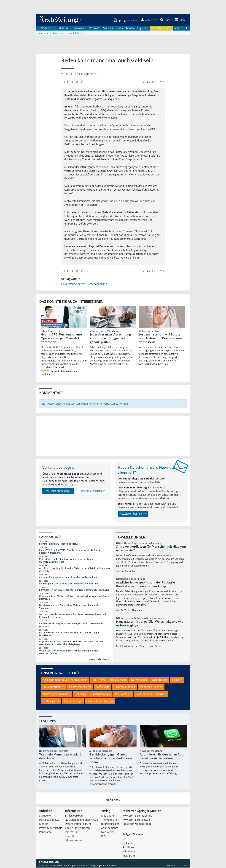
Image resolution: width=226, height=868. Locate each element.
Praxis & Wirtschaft (51, 828)
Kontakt (70, 837)
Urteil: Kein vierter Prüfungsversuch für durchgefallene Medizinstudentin (69, 652)
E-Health (177, 680)
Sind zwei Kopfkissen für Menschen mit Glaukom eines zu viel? (151, 549)
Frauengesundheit (54, 687)
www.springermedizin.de (137, 816)
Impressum (72, 832)
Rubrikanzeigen (110, 824)
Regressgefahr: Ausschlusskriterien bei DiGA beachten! (69, 584)
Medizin (63, 28)
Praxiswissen (79, 28)
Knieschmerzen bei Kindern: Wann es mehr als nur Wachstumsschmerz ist (66, 561)
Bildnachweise (73, 841)
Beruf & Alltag (118, 680)
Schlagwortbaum (75, 816)
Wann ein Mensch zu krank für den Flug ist (61, 757)
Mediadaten (108, 816)
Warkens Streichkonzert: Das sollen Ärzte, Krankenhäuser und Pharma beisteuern (73, 616)
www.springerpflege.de (136, 820)
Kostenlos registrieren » (93, 491)
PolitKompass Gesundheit (151, 694)
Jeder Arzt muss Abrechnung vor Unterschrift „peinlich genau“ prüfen (110, 339)
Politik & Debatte (161, 28)
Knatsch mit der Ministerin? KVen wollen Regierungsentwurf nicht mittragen (75, 598)
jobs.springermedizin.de (137, 824)
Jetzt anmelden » (58, 491)
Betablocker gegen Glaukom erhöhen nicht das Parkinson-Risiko (111, 759)
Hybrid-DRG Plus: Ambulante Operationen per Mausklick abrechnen (61, 339)
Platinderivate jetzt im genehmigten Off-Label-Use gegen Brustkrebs (70, 634)
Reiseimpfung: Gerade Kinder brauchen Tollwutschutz (68, 578)
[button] (180, 20)
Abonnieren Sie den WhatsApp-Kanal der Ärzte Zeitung (162, 757)
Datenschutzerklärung (78, 824)
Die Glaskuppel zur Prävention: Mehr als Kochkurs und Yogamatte (69, 607)
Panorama (45, 832)
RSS (103, 837)
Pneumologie (123, 694)
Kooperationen (125, 28)
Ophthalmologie (101, 694)
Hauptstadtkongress (73, 284)
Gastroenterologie (80, 687)
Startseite (45, 816)
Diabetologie (160, 680)
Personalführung (97, 284)
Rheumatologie (73, 701)
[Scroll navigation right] (186, 28)
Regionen (143, 28)
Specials (108, 28)
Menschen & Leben (151, 687)
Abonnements (110, 828)
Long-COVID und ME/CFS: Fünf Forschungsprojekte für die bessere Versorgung (70, 552)
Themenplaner (110, 820)
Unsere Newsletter (58, 673)
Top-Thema (99, 680)
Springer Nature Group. (105, 866)
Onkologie (81, 694)
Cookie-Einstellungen (77, 828)
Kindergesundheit (125, 687)
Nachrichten (48, 28)
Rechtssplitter (51, 701)
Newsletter (108, 832)
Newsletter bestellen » (133, 514)
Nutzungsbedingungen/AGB (82, 820)
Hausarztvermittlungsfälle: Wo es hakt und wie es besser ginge (150, 624)
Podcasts (95, 28)
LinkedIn (128, 844)
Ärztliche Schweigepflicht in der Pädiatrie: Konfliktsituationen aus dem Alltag (75, 570)
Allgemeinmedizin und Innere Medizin (65, 680)
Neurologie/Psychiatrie (56, 694)
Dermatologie (139, 680)
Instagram (129, 856)
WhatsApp (129, 852)
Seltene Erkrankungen (100, 701)
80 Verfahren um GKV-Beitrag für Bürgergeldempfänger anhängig (74, 590)
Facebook (128, 848)
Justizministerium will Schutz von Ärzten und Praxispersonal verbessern (161, 339)
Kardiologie (102, 687)
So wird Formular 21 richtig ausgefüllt (59, 544)
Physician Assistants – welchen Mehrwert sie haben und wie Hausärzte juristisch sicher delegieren (71, 643)
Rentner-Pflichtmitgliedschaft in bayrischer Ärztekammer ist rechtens (72, 625)
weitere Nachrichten (99, 659)
